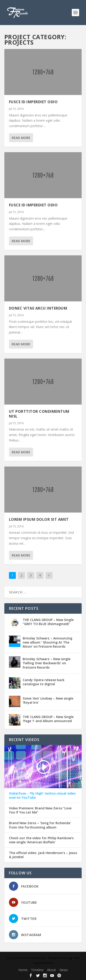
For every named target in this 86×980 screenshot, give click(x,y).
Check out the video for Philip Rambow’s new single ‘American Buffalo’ (41, 840)
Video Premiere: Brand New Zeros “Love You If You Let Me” (40, 810)
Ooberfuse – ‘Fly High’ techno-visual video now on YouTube (42, 795)
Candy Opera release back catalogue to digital (44, 682)
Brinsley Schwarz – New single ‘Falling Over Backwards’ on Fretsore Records (47, 663)
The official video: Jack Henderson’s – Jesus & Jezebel (43, 855)
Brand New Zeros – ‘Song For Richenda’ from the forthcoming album (40, 825)
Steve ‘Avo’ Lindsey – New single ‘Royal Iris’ (48, 700)
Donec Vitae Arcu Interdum (38, 308)
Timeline (37, 970)
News (64, 970)
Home (23, 970)
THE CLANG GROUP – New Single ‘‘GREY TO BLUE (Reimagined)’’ (48, 622)
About (51, 970)
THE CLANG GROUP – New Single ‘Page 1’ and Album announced (48, 719)
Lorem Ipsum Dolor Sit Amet (39, 519)
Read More (21, 138)
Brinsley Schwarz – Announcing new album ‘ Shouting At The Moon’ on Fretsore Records (47, 642)
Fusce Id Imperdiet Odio (33, 102)
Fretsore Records (32, 958)
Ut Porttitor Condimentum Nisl (39, 414)
